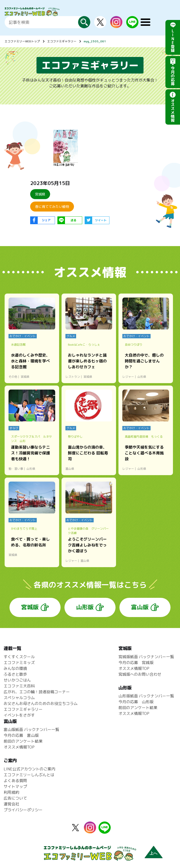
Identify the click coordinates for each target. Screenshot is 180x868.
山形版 (85, 607)
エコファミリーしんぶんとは (29, 775)
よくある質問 (15, 781)
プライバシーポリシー (23, 810)
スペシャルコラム (19, 698)
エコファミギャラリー (62, 41)
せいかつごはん (17, 680)
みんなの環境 (15, 668)
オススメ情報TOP (134, 668)
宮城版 (30, 607)
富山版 (140, 607)
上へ (153, 853)
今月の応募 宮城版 (136, 663)
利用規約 (11, 792)
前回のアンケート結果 (138, 708)
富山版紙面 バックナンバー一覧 (31, 729)
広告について (15, 798)
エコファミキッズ (19, 663)
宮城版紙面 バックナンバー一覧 (146, 657)
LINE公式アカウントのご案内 (29, 769)
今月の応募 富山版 (21, 735)
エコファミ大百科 (19, 686)
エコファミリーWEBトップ (22, 41)
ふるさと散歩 (15, 674)
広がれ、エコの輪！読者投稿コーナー (37, 692)
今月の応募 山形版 (136, 702)
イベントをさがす (19, 715)
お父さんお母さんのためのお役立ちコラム (41, 703)
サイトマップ (15, 786)
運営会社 (11, 804)
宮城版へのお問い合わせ (140, 674)
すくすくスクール (19, 657)
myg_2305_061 (95, 41)
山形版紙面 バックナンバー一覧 (146, 696)
